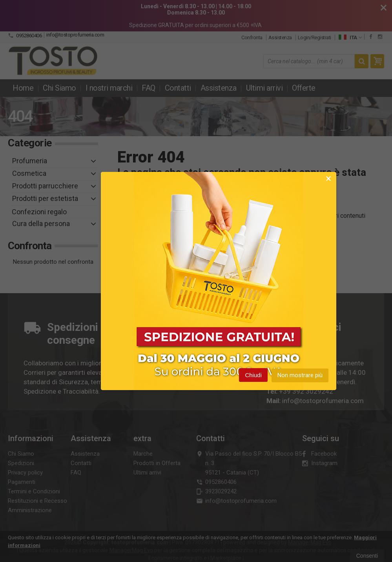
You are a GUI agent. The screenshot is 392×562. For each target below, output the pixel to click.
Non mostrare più (300, 376)
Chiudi (253, 376)
